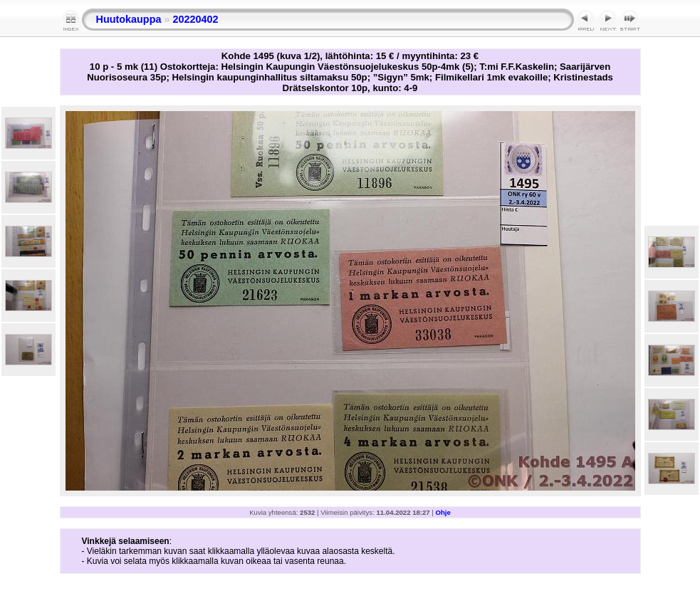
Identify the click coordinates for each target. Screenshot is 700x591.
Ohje (443, 512)
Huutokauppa (129, 19)
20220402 (195, 19)
